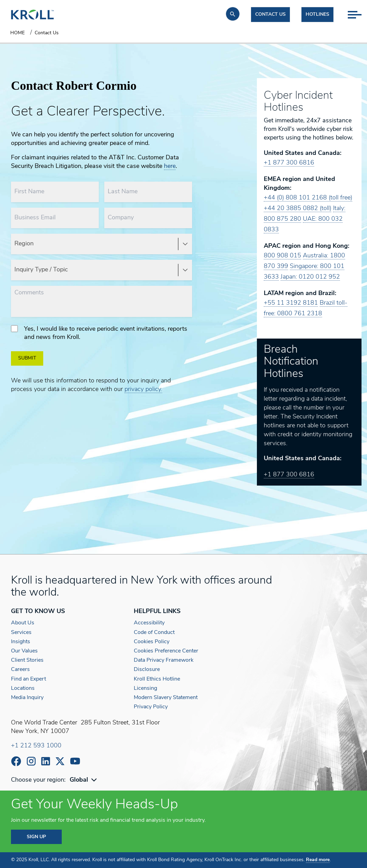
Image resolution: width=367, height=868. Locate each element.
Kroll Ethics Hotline (157, 679)
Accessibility (149, 623)
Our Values (24, 651)
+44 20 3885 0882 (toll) (298, 209)
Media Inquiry (27, 698)
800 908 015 (282, 256)
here (170, 166)
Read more (318, 860)
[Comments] (102, 301)
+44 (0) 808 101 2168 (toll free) (308, 198)
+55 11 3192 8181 (291, 303)
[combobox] (84, 780)
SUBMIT (27, 358)
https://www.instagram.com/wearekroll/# (31, 761)
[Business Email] (55, 218)
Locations (23, 688)
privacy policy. (143, 389)
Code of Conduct (154, 633)
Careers (20, 670)
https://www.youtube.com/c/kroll (75, 761)
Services (21, 633)
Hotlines (317, 15)
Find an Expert (28, 679)
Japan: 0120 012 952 (310, 277)
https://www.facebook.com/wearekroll (16, 761)
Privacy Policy (151, 707)
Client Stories (27, 660)
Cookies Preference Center (166, 651)
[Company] (148, 218)
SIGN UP (36, 837)
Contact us (270, 15)
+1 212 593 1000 (36, 746)
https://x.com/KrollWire (60, 761)
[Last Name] (148, 192)
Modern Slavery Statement (166, 698)
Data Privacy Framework (164, 660)
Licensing (145, 688)
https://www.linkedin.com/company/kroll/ (46, 761)
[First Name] (55, 192)
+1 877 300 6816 (289, 163)
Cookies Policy (152, 642)
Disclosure (147, 670)
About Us (23, 623)
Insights (21, 642)
